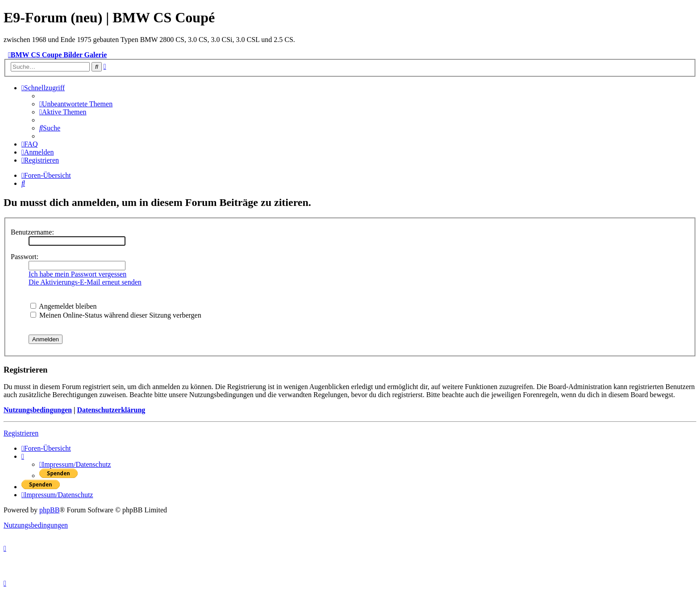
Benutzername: (32, 232)
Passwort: (25, 257)
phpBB (49, 510)
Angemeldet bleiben (63, 306)
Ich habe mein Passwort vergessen (77, 274)
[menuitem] (76, 104)
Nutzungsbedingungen (38, 410)
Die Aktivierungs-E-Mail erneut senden (85, 282)
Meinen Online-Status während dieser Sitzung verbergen (116, 315)
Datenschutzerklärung (111, 410)
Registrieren (21, 433)
